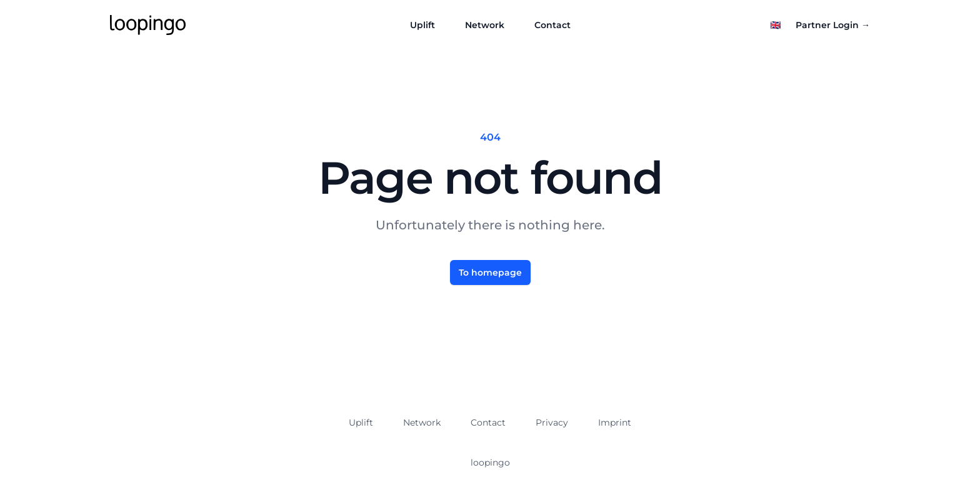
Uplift (422, 25)
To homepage (490, 272)
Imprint (615, 422)
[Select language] (775, 25)
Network (485, 25)
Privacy (552, 422)
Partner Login (833, 25)
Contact (552, 25)
